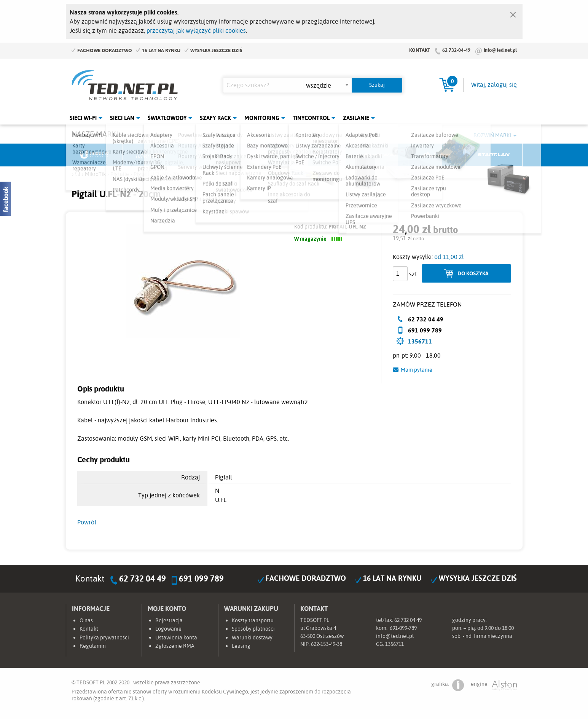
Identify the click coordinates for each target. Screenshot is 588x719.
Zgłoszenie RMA (175, 646)
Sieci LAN (122, 118)
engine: (494, 685)
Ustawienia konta (176, 638)
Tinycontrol (311, 118)
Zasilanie (356, 118)
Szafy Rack (215, 118)
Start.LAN (494, 155)
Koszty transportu (253, 620)
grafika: (448, 685)
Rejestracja (169, 620)
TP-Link (323, 155)
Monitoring (262, 118)
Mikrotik (151, 155)
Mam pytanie (417, 370)
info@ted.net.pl (500, 50)
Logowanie (168, 629)
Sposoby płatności (253, 629)
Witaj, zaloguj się (494, 85)
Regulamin (93, 646)
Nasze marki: (96, 134)
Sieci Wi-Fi (83, 118)
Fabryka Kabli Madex (209, 155)
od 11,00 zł (449, 257)
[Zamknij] (513, 13)
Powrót (87, 522)
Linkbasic (380, 155)
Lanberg (437, 155)
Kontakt (420, 50)
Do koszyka (473, 273)
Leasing (241, 646)
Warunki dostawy (252, 638)
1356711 (420, 341)
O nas (86, 620)
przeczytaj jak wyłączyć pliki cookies (196, 30)
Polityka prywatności (104, 638)
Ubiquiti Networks (95, 155)
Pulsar (266, 155)
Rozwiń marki (492, 135)
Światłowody (167, 118)
